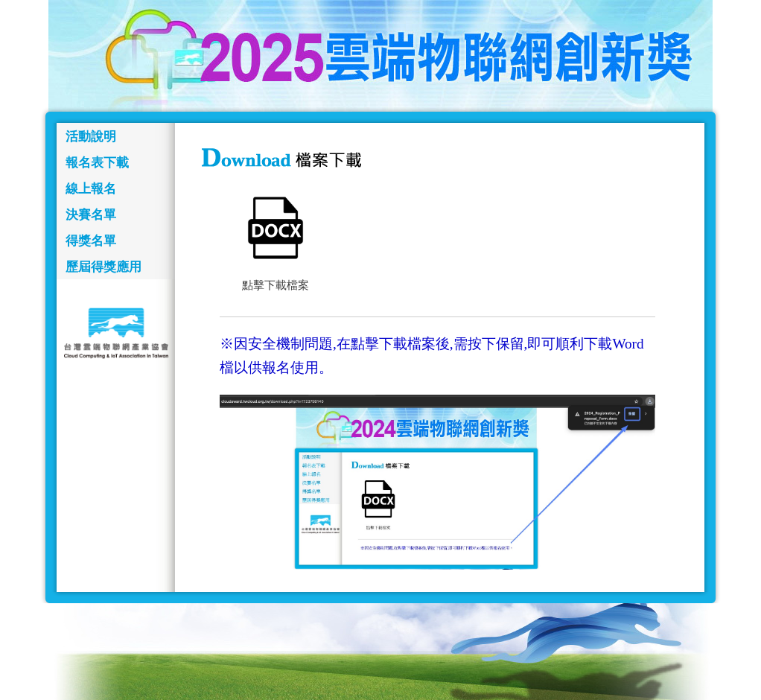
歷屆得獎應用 (104, 267)
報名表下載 (97, 163)
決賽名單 (91, 215)
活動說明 (91, 137)
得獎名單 (91, 241)
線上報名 (91, 189)
